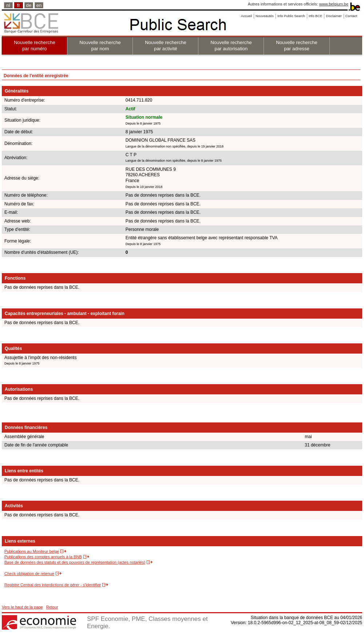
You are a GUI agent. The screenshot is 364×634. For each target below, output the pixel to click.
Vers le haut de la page (22, 607)
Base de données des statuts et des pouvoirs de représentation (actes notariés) (75, 562)
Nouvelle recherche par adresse (297, 46)
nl (8, 5)
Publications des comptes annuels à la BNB (43, 557)
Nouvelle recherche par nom (100, 46)
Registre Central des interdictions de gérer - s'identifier (53, 585)
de (29, 5)
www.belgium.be (334, 4)
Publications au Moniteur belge (32, 551)
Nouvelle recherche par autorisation (231, 46)
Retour (52, 607)
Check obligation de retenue (29, 574)
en (39, 5)
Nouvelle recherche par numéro (35, 46)
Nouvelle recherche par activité (166, 46)
